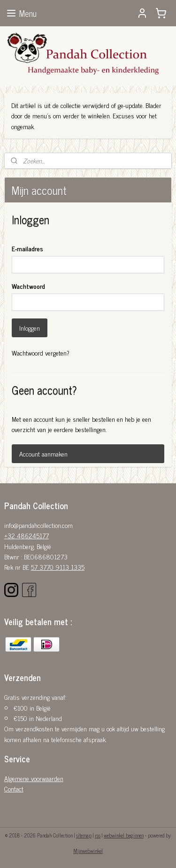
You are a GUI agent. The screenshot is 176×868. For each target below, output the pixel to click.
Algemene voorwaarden (34, 778)
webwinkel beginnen (124, 835)
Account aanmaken (43, 453)
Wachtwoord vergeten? (41, 353)
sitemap (84, 835)
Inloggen (30, 328)
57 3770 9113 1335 (58, 567)
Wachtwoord (28, 286)
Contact (14, 788)
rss (98, 835)
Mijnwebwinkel (88, 851)
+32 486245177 (27, 535)
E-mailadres (27, 248)
